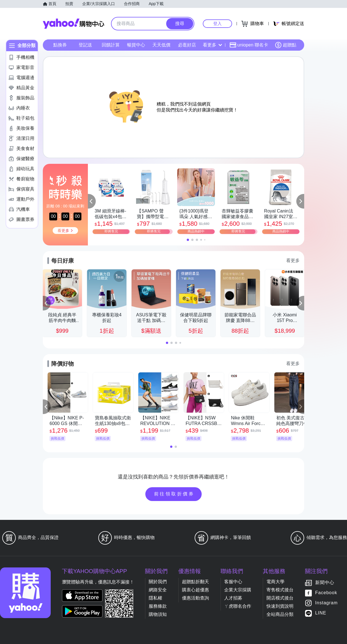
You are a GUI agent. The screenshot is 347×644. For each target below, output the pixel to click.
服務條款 (158, 606)
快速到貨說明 (280, 606)
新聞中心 (325, 583)
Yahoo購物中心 (74, 24)
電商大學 (275, 582)
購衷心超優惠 (195, 590)
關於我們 (158, 582)
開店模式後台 (280, 598)
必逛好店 (187, 45)
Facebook (326, 593)
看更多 (212, 45)
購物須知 (158, 614)
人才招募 (233, 598)
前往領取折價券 (174, 494)
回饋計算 (111, 45)
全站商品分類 (280, 614)
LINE (321, 613)
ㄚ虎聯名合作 (238, 606)
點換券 (60, 45)
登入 (217, 24)
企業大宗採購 (238, 590)
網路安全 (158, 590)
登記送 (85, 45)
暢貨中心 (136, 45)
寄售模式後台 (280, 590)
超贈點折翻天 (195, 582)
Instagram (326, 603)
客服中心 (233, 582)
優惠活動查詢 (195, 598)
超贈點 (286, 45)
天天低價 (161, 45)
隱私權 (155, 598)
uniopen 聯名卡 (249, 45)
